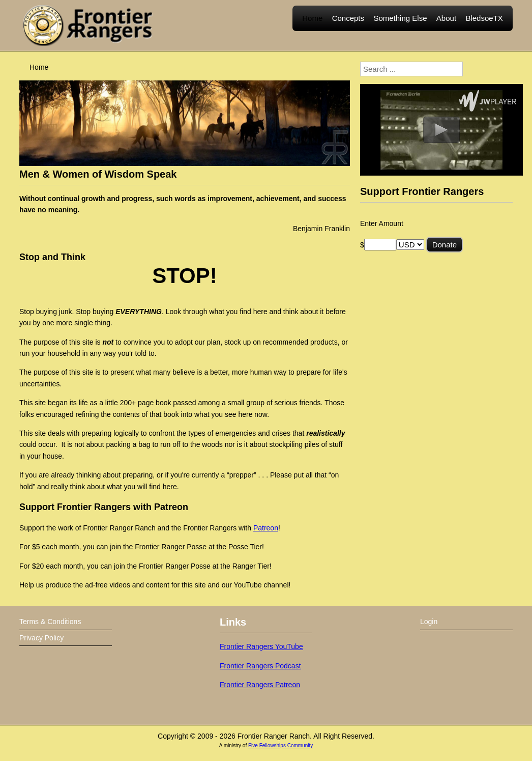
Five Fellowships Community (280, 745)
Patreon (266, 528)
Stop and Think (52, 257)
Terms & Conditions (50, 622)
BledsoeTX (484, 25)
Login (429, 622)
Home (312, 25)
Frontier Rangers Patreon (260, 685)
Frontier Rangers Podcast (260, 666)
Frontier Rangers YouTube (261, 646)
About (446, 25)
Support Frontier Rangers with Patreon (104, 507)
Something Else (400, 25)
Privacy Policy (41, 638)
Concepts (348, 25)
